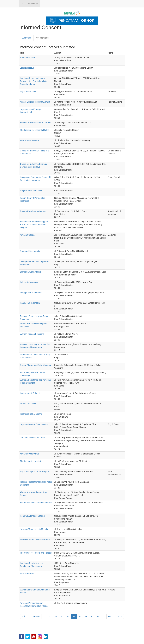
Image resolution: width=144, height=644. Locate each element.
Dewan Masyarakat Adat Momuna (35, 365)
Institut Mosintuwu (28, 404)
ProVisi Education (28, 574)
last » (119, 616)
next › (111, 616)
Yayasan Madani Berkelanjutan (34, 424)
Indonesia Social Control (31, 414)
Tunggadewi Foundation (31, 293)
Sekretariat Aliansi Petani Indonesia (36, 503)
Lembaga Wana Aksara (31, 272)
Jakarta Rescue (27, 68)
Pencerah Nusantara (29, 140)
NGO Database (30, 4)
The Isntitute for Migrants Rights (35, 130)
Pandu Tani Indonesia (30, 303)
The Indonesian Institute (31, 461)
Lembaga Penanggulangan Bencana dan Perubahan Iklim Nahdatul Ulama (34, 81)
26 (68, 616)
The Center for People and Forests (36, 553)
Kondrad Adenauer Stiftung (32, 516)
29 (86, 616)
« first (25, 616)
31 (98, 616)
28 (80, 616)
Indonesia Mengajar (29, 282)
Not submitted (43, 39)
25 (62, 616)
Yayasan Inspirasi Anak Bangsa (34, 472)
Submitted (26, 38)
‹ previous (35, 616)
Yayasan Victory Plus (30, 454)
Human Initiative (27, 57)
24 (56, 616)
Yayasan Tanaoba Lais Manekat (35, 529)
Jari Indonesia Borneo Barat (33, 438)
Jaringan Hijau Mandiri (30, 251)
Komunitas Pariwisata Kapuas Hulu (36, 123)
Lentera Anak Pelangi (30, 393)
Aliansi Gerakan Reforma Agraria (35, 102)
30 (92, 616)
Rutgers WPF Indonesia (31, 191)
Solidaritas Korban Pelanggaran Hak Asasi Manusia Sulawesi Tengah (35, 225)
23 (50, 616)
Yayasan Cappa (27, 235)
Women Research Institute (32, 334)
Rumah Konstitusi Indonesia (33, 211)
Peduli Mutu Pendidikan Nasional (35, 540)
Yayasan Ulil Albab (29, 91)
